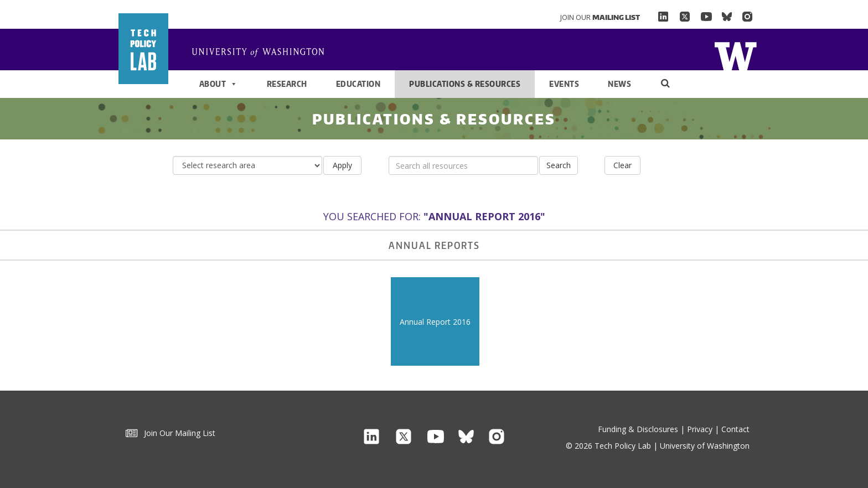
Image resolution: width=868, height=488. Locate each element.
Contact (735, 429)
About (219, 84)
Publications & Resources (465, 84)
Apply (342, 165)
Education (358, 84)
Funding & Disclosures (638, 429)
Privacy (700, 429)
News (619, 84)
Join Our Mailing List (170, 433)
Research (287, 84)
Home (262, 53)
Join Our (600, 17)
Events (564, 84)
